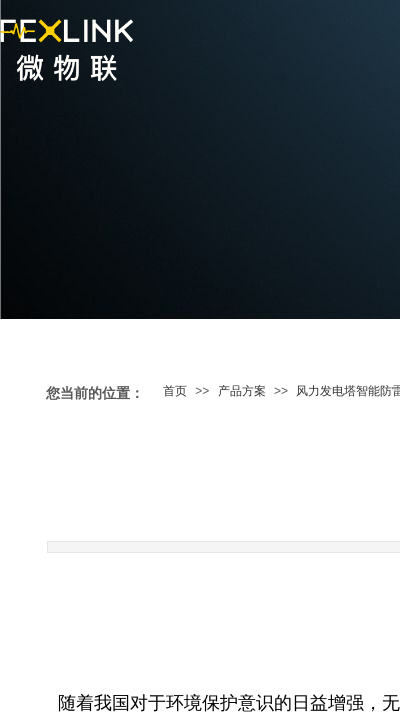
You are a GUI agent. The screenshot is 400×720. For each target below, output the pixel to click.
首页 (175, 391)
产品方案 (242, 391)
